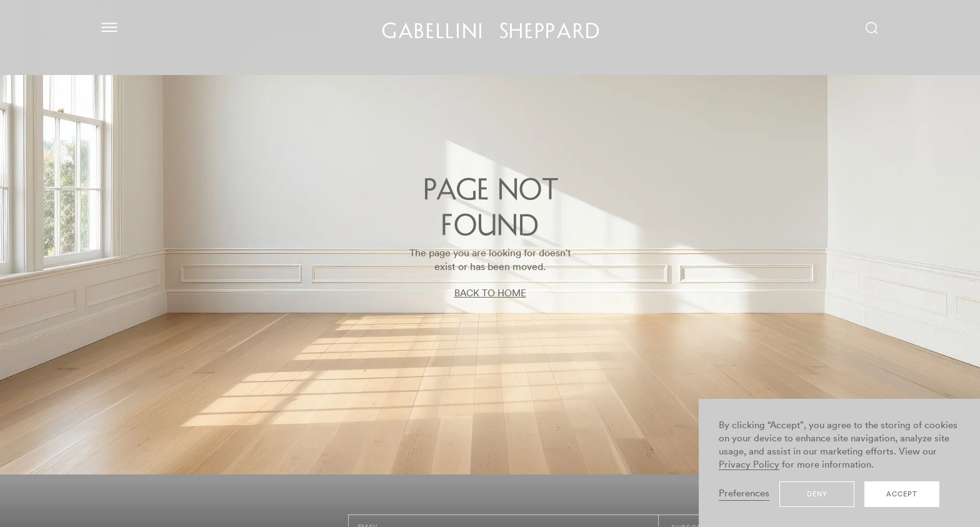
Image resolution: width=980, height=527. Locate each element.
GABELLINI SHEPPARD (492, 33)
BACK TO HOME (490, 294)
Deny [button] (817, 494)
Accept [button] (902, 494)
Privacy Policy (749, 465)
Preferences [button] (744, 494)
